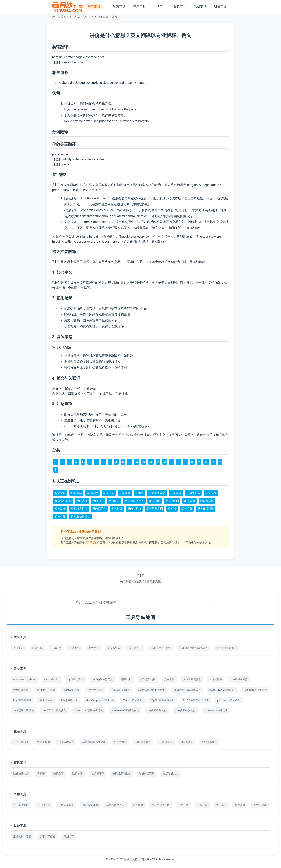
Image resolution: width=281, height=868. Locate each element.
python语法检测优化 (229, 700)
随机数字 (59, 774)
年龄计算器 (166, 742)
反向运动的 (172, 501)
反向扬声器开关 (134, 501)
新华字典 (94, 648)
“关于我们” (92, 543)
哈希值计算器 (21, 690)
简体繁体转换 (148, 679)
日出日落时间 (21, 742)
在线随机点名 (171, 774)
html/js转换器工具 (102, 679)
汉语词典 (56, 648)
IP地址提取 (216, 679)
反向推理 (125, 493)
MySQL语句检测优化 (163, 700)
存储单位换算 (95, 690)
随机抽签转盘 (21, 774)
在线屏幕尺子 (209, 742)
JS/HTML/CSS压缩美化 (223, 690)
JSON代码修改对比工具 (187, 690)
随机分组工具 (147, 774)
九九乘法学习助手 (160, 648)
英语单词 (18, 648)
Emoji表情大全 (69, 700)
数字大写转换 (47, 837)
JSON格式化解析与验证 (151, 690)
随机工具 (180, 7)
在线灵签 (202, 805)
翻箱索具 (76, 493)
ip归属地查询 (76, 679)
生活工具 (160, 7)
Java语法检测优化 (24, 710)
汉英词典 (103, 17)
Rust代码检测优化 (185, 710)
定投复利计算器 (22, 837)
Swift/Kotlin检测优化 (216, 710)
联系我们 (139, 581)
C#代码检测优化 (157, 710)
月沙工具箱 (73, 17)
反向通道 (109, 493)
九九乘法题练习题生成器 (193, 648)
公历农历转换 (66, 805)
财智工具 (220, 7)
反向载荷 (189, 501)
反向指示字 (99, 509)
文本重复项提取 (192, 679)
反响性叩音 (193, 493)
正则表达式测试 (120, 690)
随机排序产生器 (121, 774)
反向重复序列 (155, 509)
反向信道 (176, 493)
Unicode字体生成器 (256, 690)
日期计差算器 (143, 742)
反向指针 (117, 509)
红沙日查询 (260, 805)
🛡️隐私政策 (153, 581)
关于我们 (126, 581)
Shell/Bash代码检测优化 (125, 710)
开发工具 (139, 7)
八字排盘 (138, 805)
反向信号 (211, 493)
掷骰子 (41, 774)
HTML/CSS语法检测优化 (89, 710)
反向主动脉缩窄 (81, 516)
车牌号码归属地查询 (94, 742)
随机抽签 (77, 774)
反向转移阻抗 (206, 509)
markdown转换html (24, 679)
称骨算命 (240, 805)
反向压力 (114, 501)
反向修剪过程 (63, 501)
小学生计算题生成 (226, 648)
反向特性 (92, 493)
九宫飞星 (183, 805)
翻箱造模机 (207, 501)
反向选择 (82, 501)
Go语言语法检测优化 (54, 710)
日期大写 (69, 837)
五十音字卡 (135, 648)
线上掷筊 (221, 805)
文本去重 (169, 679)
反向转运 (60, 516)
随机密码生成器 (46, 690)
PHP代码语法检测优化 (196, 700)
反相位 (139, 493)
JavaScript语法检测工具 (100, 700)
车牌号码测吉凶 (115, 805)
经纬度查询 (43, 742)
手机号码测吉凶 (161, 805)
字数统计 (126, 679)
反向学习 (98, 501)
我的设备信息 (71, 690)
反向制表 (60, 509)
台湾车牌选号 (66, 742)
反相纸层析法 (79, 509)
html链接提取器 (22, 700)
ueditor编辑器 (52, 679)
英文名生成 (114, 648)
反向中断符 (134, 509)
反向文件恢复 (157, 493)
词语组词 (75, 648)
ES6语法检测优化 (132, 700)
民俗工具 (200, 7)
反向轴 (172, 509)
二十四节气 (43, 805)
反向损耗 (60, 493)
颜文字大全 (46, 700)
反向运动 (155, 501)
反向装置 (187, 509)
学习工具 (119, 7)
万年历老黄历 (21, 805)
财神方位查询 (90, 805)
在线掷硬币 (97, 774)
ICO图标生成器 (239, 679)
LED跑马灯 (187, 742)
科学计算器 (120, 742)
